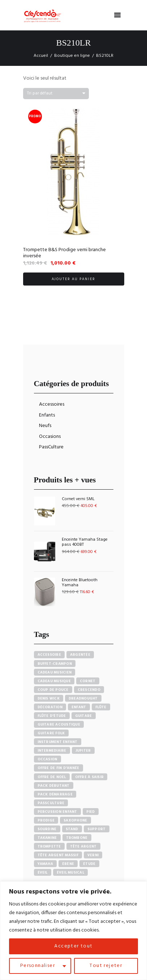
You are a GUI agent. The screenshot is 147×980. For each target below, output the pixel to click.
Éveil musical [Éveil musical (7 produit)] (70, 873)
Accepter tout (73, 946)
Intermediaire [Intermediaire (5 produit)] (52, 751)
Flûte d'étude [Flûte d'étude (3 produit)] (52, 716)
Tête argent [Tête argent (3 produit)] (83, 846)
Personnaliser (38, 966)
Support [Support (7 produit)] (97, 829)
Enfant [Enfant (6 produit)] (79, 707)
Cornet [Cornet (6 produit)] (88, 681)
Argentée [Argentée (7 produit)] (80, 655)
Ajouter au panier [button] (74, 279)
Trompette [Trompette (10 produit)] (49, 846)
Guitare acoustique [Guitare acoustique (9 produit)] (59, 725)
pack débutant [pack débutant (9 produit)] (54, 786)
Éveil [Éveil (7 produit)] (43, 873)
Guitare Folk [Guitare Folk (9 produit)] (51, 733)
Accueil (41, 56)
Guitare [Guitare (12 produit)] (84, 716)
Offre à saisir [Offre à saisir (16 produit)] (90, 777)
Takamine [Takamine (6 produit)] (47, 838)
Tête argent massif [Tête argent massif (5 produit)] (58, 855)
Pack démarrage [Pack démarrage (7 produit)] (55, 794)
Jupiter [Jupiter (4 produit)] (83, 751)
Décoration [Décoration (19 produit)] (50, 707)
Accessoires (52, 404)
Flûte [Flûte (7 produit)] (101, 707)
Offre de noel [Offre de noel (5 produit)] (52, 777)
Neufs (45, 426)
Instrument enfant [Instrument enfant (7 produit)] (58, 742)
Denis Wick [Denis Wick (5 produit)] (49, 698)
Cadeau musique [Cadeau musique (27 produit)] (54, 681)
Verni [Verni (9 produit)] (93, 855)
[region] (73, 931)
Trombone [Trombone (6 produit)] (77, 838)
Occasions (50, 437)
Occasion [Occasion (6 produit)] (47, 759)
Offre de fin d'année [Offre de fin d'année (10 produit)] (59, 768)
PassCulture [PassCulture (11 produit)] (51, 803)
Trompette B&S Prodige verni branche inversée (64, 253)
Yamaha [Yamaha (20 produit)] (46, 864)
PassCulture (51, 447)
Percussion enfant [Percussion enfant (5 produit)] (57, 812)
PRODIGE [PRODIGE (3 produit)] (46, 820)
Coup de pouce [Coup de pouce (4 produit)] (53, 690)
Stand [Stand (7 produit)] (72, 829)
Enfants (47, 415)
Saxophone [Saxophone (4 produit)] (75, 820)
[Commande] (56, 94)
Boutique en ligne (72, 56)
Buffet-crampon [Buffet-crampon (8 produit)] (55, 664)
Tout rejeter (106, 966)
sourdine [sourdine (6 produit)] (47, 829)
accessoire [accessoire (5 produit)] (49, 655)
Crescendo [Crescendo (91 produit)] (89, 690)
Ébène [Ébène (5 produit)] (68, 864)
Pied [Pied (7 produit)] (91, 812)
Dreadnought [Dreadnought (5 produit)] (83, 698)
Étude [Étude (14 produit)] (89, 864)
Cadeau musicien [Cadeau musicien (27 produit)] (55, 672)
